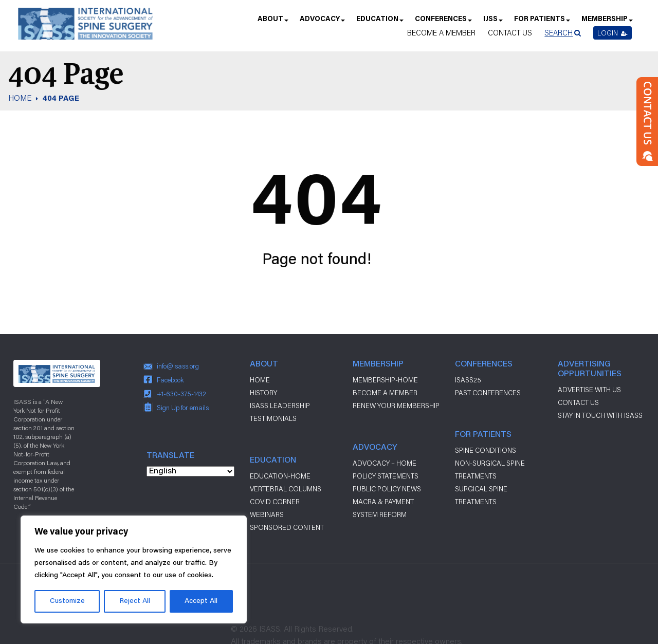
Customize (67, 601)
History (263, 393)
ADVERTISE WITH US (589, 390)
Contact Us (510, 33)
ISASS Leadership (280, 406)
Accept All (201, 601)
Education (379, 22)
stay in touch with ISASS (600, 415)
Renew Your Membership (396, 406)
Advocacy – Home (385, 463)
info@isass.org (178, 366)
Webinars (267, 514)
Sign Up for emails (183, 408)
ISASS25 (468, 380)
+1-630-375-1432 (181, 394)
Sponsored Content (287, 527)
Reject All (135, 601)
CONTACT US (578, 402)
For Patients (542, 22)
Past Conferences (488, 393)
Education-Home (280, 476)
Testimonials (273, 418)
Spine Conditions (486, 450)
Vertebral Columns (286, 489)
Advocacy (322, 22)
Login (613, 33)
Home (260, 380)
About (272, 22)
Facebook (170, 380)
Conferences (443, 22)
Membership (607, 22)
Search (559, 33)
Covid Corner (275, 502)
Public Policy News (387, 489)
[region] (134, 569)
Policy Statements (386, 476)
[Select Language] (190, 471)
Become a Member (441, 33)
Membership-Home (385, 380)
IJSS (492, 22)
